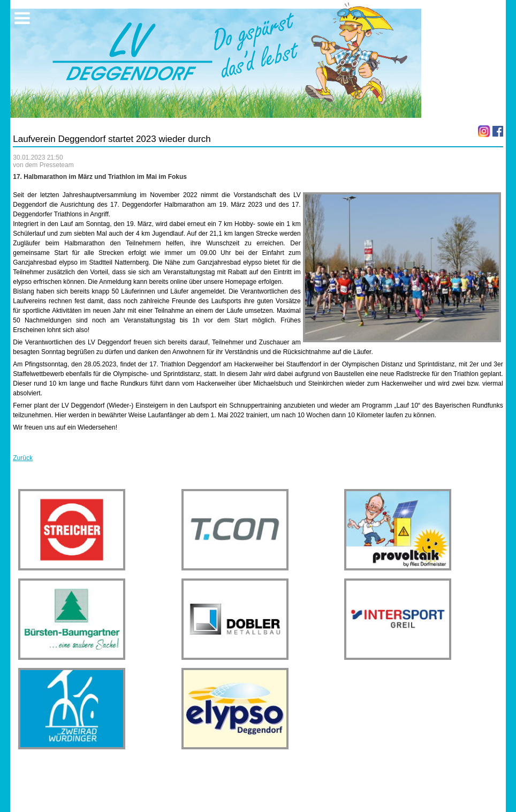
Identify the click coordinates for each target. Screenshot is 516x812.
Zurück (23, 458)
